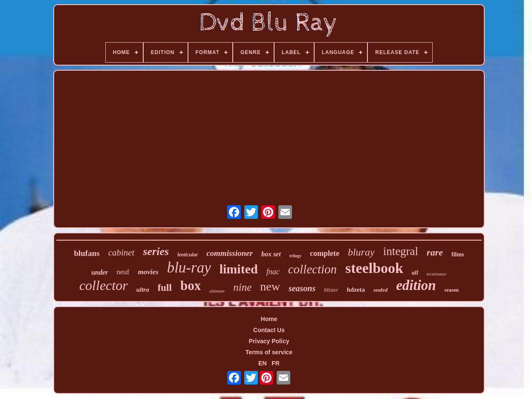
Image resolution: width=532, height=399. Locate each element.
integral (401, 251)
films (458, 254)
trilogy (295, 256)
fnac (273, 272)
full (165, 288)
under (100, 272)
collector (104, 285)
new (270, 286)
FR (276, 363)
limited (239, 269)
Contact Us (269, 330)
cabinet (121, 253)
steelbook (374, 268)
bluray (361, 252)
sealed (380, 290)
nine (242, 287)
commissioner (230, 253)
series (156, 251)
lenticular (188, 255)
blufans (87, 253)
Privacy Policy (269, 341)
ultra (143, 290)
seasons (302, 288)
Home (269, 319)
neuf (123, 272)
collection (312, 269)
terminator (437, 274)
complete (325, 253)
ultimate (217, 291)
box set (271, 254)
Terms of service (269, 352)
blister (331, 290)
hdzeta (356, 290)
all (415, 273)
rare (435, 252)
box (191, 286)
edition (416, 285)
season (452, 290)
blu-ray (189, 268)
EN (262, 363)
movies (148, 272)
